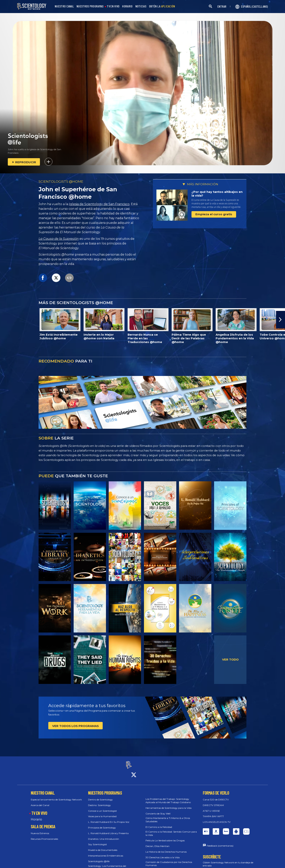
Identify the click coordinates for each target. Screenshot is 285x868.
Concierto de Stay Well (158, 810)
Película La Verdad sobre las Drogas (165, 837)
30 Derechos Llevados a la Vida (163, 854)
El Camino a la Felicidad (159, 823)
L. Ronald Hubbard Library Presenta (108, 830)
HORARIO (127, 6)
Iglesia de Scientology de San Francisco (99, 204)
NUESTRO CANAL (64, 6)
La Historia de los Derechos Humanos (166, 848)
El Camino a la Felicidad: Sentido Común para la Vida (171, 830)
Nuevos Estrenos (40, 830)
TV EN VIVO (113, 6)
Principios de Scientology (102, 824)
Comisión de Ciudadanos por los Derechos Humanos (169, 860)
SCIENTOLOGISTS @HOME (61, 182)
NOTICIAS (141, 6)
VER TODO (230, 659)
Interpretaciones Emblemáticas (106, 852)
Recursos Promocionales (44, 835)
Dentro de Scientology (100, 796)
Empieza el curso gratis (214, 214)
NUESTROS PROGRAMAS (90, 6)
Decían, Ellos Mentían (157, 843)
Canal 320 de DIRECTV (216, 796)
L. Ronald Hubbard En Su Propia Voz (109, 819)
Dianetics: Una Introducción (104, 835)
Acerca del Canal (40, 802)
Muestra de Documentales (103, 847)
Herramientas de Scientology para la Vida (169, 804)
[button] (281, 320)
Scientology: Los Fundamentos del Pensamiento (107, 864)
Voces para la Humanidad (102, 813)
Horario (36, 816)
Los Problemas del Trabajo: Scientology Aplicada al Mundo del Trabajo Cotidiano (168, 797)
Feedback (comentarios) (220, 842)
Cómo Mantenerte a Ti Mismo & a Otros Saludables (168, 816)
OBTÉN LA (162, 6)
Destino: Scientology (99, 802)
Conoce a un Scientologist (102, 807)
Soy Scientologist (97, 841)
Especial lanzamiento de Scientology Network (56, 796)
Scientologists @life (99, 858)
